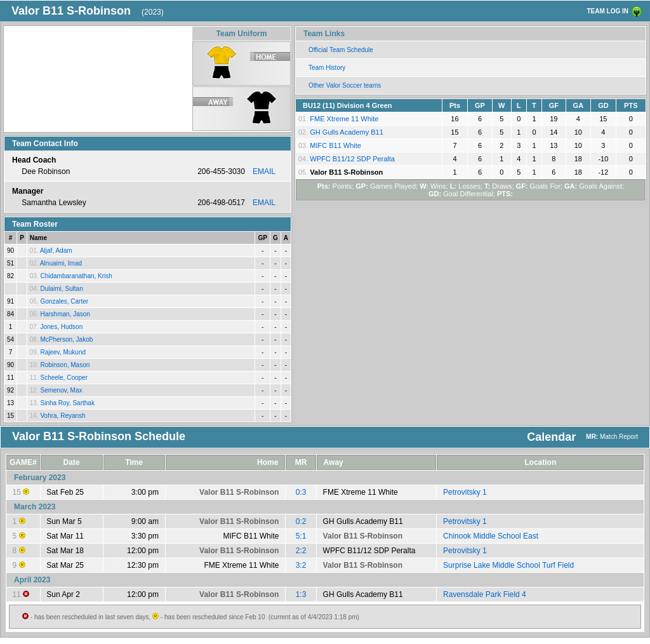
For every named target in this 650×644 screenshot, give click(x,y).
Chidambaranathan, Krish (76, 276)
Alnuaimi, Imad (61, 263)
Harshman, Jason (65, 314)
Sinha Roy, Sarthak (67, 403)
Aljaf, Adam (56, 251)
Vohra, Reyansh (63, 416)
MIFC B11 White (335, 145)
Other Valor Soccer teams (345, 85)
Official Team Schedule (341, 50)
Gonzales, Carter (64, 301)
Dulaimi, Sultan (61, 289)
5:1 (301, 536)
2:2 (301, 551)
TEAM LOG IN (607, 11)
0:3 (301, 492)
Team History (327, 68)
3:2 (301, 565)
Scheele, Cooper (64, 378)
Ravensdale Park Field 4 (485, 594)
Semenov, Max (61, 390)
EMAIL (264, 171)
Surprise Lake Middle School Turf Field (508, 565)
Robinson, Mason (65, 365)
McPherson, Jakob (66, 339)
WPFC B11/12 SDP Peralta (352, 159)
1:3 (301, 594)
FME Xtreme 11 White (344, 119)
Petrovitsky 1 (465, 492)
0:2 (301, 521)
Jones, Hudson (61, 327)
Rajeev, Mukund (63, 352)
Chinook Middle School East (491, 536)
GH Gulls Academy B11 (347, 132)
